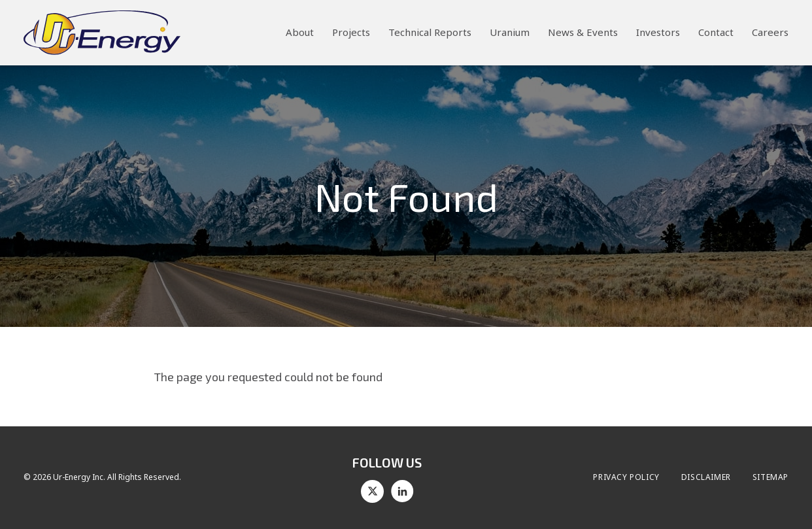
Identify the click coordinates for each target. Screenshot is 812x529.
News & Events (583, 32)
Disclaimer (706, 477)
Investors (658, 32)
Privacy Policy (626, 477)
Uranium (510, 32)
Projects (351, 32)
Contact (716, 32)
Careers (770, 32)
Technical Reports (430, 32)
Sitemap (770, 477)
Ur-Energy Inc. (79, 477)
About (300, 32)
